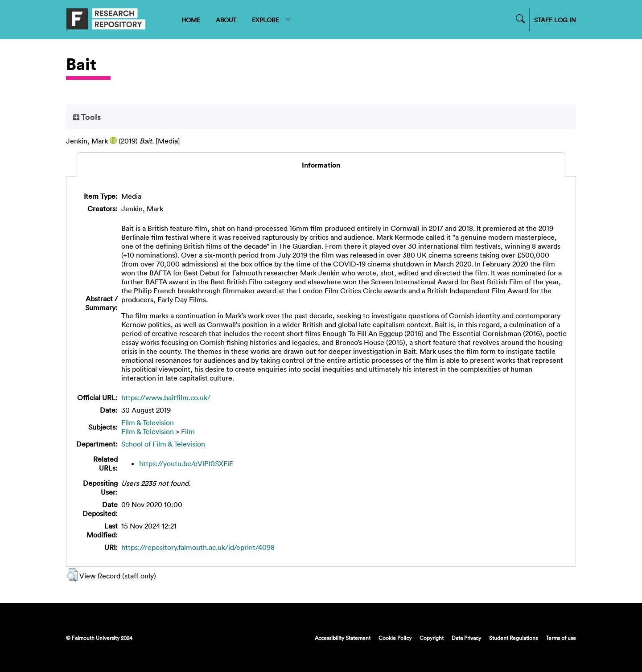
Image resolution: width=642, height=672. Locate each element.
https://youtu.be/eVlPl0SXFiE (186, 463)
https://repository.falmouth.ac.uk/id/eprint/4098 (198, 547)
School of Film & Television (163, 444)
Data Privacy (466, 638)
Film (188, 431)
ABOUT (226, 20)
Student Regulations (513, 638)
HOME (191, 20)
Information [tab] (321, 165)
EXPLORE (272, 20)
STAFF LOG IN (555, 20)
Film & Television (148, 422)
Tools (87, 117)
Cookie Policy (395, 638)
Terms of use (561, 638)
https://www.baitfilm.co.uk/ (166, 397)
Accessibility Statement (343, 638)
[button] (72, 575)
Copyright (432, 638)
